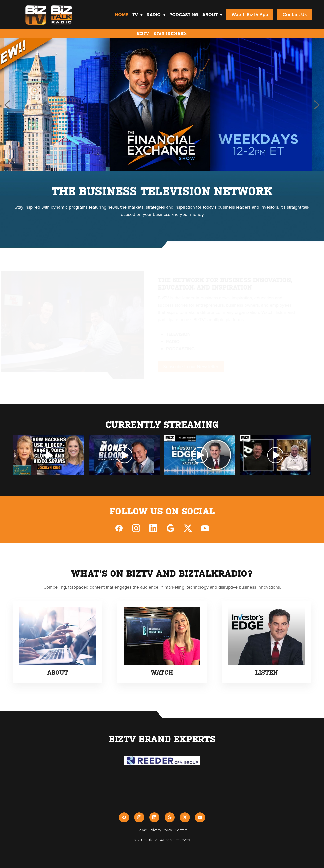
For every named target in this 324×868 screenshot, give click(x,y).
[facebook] (119, 528)
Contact (181, 830)
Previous (7, 105)
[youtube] (205, 528)
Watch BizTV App (250, 15)
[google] (171, 528)
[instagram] (136, 528)
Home (122, 15)
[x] (188, 528)
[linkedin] (153, 528)
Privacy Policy (161, 830)
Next (317, 105)
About (212, 15)
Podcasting (184, 15)
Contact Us (295, 15)
